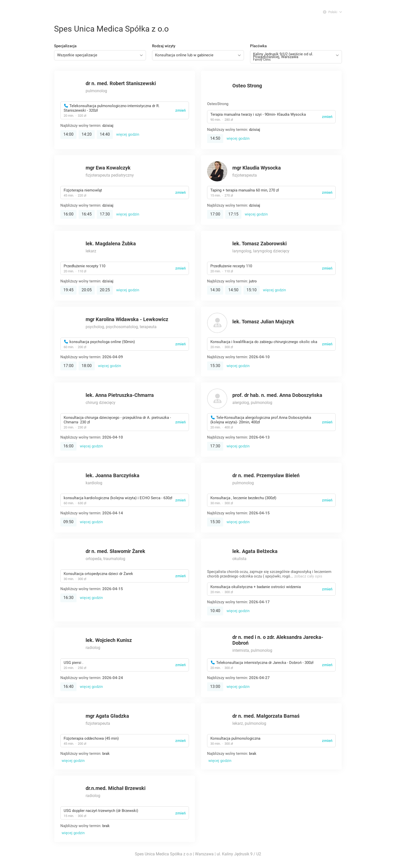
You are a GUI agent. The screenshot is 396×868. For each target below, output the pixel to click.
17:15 (233, 214)
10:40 (215, 611)
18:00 (87, 366)
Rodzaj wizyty (164, 46)
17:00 (215, 214)
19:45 (68, 290)
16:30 (68, 598)
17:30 (105, 214)
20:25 (105, 290)
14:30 (215, 290)
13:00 (215, 686)
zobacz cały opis (308, 576)
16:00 (68, 214)
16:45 (87, 214)
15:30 (215, 366)
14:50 (215, 138)
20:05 (87, 290)
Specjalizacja (65, 46)
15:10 (252, 290)
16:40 (68, 686)
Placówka (258, 46)
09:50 (68, 522)
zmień (180, 110)
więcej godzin (128, 134)
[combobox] (100, 55)
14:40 (105, 134)
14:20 (87, 134)
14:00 (68, 134)
